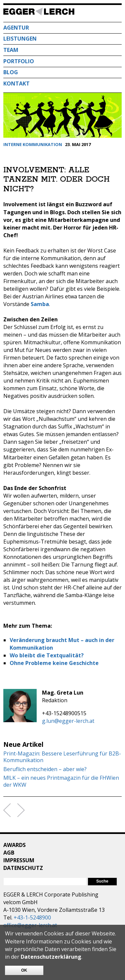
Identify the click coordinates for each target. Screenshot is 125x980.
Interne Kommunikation (33, 144)
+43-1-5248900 (32, 917)
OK (24, 970)
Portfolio (19, 61)
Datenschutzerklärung (51, 957)
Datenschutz (23, 868)
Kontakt (16, 83)
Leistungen (20, 39)
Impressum (19, 860)
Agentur (16, 28)
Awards (14, 845)
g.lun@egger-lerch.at (68, 721)
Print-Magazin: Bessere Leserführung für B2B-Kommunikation (62, 757)
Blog (11, 72)
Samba (40, 304)
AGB (9, 853)
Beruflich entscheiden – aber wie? (45, 769)
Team (11, 50)
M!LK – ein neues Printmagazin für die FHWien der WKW (61, 781)
